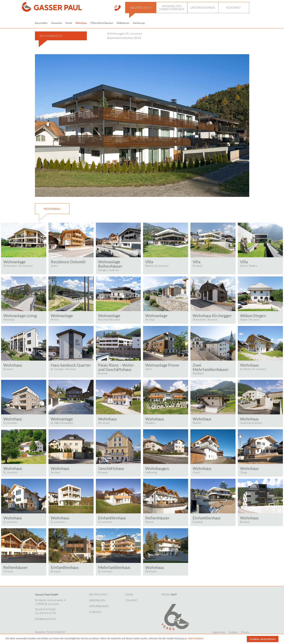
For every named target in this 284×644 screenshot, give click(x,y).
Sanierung (139, 23)
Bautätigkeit (99, 594)
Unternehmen (99, 606)
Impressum (219, 632)
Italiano (131, 600)
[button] (141, 8)
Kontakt (95, 612)
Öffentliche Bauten (102, 23)
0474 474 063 (47, 609)
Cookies (233, 632)
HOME (129, 594)
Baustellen (41, 23)
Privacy (245, 632)
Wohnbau (81, 23)
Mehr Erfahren (196, 639)
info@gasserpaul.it (45, 619)
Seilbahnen (123, 23)
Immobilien (97, 600)
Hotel (69, 23)
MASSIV (169, 594)
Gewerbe (56, 23)
